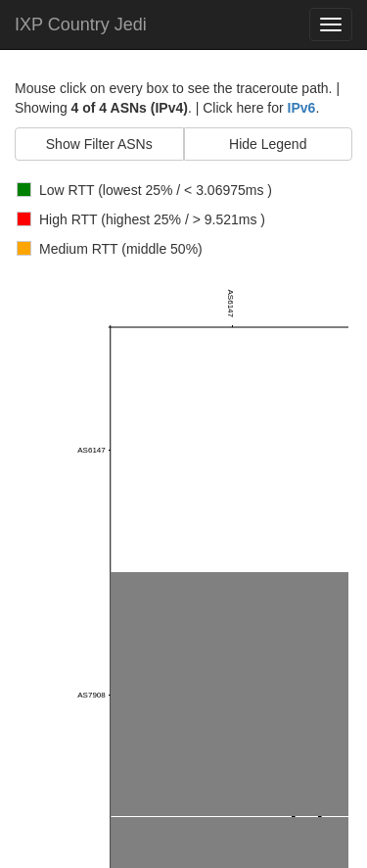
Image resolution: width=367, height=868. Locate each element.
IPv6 (302, 108)
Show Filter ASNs (99, 144)
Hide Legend (268, 144)
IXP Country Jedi (81, 24)
